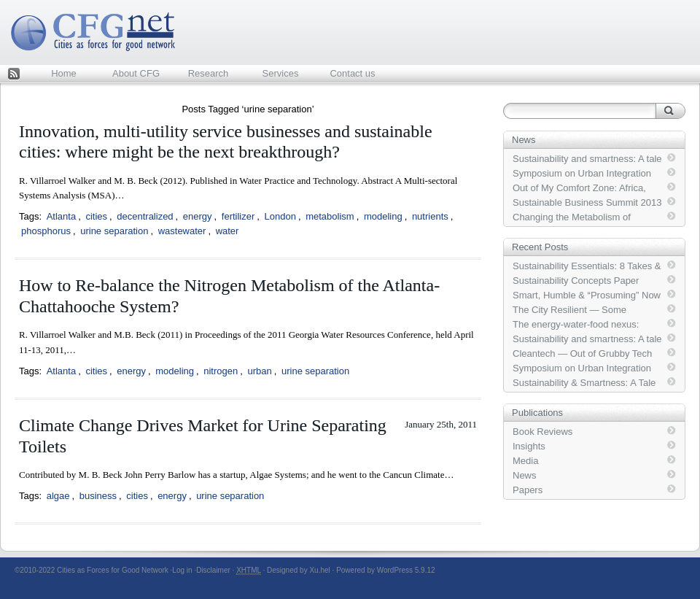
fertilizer (238, 216)
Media (525, 461)
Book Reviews (542, 432)
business (98, 496)
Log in (182, 570)
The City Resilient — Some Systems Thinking (569, 310)
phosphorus (46, 231)
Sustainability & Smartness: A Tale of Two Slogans (584, 383)
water (227, 231)
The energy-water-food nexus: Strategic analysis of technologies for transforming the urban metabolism (583, 325)
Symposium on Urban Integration (582, 173)
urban (259, 371)
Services (281, 73)
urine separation (114, 231)
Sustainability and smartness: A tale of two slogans (587, 159)
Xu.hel (319, 570)
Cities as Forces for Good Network (113, 570)
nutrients (430, 216)
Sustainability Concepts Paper (576, 281)
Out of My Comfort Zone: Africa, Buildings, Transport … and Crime (584, 188)
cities (96, 216)
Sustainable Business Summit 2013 (587, 202)
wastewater (182, 231)
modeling (383, 216)
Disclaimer (213, 570)
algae (58, 496)
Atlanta (61, 216)
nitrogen (221, 371)
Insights (529, 446)
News (525, 475)
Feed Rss (14, 75)
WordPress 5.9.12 (406, 570)
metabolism (330, 216)
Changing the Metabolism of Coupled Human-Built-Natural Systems (575, 217)
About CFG (136, 73)
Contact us (352, 73)
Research (209, 73)
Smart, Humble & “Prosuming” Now (587, 295)
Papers (528, 490)
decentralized (145, 216)
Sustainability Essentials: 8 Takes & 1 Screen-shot (587, 266)
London (280, 216)
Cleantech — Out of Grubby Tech (582, 353)
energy (198, 216)
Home (64, 73)
